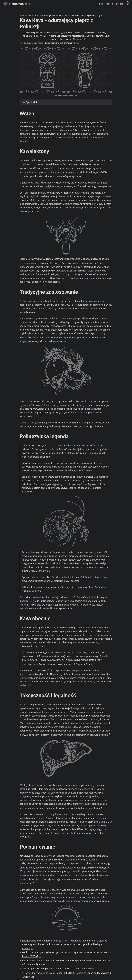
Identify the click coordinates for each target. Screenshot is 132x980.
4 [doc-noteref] (28, 337)
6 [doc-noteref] (110, 734)
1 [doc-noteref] (76, 168)
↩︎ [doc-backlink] (32, 948)
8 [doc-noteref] (108, 867)
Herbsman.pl (15, 4)
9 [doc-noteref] (40, 879)
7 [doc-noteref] (101, 807)
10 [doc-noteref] (33, 883)
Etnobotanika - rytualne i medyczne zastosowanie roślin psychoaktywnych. (69, 16)
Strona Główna (26, 16)
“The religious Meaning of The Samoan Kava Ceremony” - (57, 969)
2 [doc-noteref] (83, 176)
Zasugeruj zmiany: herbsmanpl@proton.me (62, 43)
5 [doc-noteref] (96, 663)
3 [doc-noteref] (60, 262)
